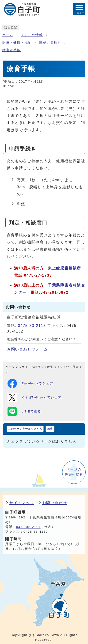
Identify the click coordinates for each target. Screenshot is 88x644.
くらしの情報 (32, 35)
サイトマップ (22, 503)
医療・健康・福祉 (17, 43)
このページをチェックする (25, 429)
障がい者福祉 (50, 43)
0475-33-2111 (28, 527)
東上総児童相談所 (64, 268)
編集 (50, 429)
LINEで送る (24, 412)
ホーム (8, 35)
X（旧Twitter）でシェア (35, 398)
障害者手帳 (11, 50)
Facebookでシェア (30, 384)
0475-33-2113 (32, 326)
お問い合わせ (55, 503)
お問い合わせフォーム (27, 349)
